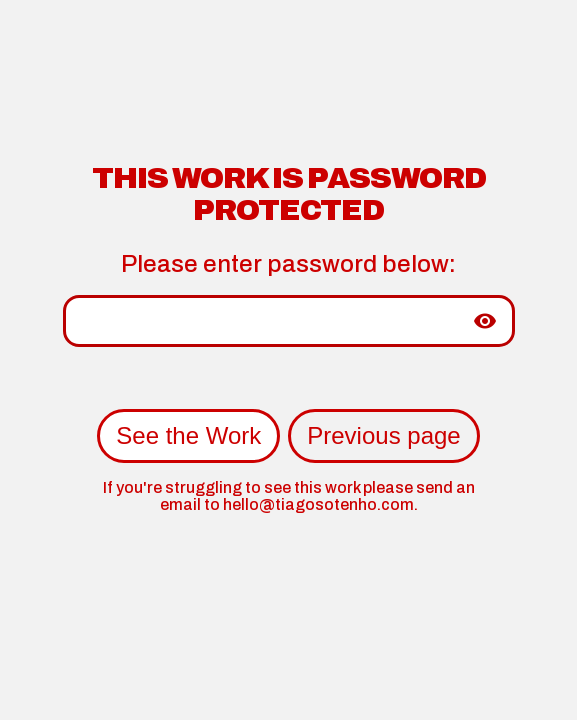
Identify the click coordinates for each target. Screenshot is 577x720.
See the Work (188, 435)
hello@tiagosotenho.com (318, 504)
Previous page (383, 435)
